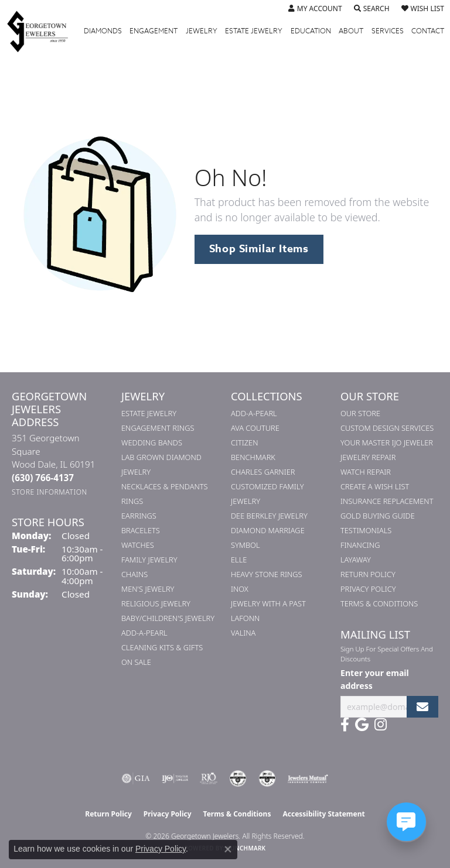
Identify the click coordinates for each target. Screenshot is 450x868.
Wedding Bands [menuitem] (152, 442)
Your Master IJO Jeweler (387, 442)
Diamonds (103, 31)
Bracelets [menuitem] (141, 530)
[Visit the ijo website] (175, 778)
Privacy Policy (368, 589)
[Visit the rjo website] (209, 778)
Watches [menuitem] (138, 545)
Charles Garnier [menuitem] (263, 472)
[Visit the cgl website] (267, 778)
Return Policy (368, 574)
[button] (315, 9)
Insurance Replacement (387, 501)
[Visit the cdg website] (238, 778)
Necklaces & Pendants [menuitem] (165, 486)
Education (311, 31)
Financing (360, 545)
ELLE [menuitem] (239, 560)
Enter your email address (375, 679)
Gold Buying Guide (378, 516)
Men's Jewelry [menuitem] (148, 589)
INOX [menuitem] (240, 589)
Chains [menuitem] (134, 574)
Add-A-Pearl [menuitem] (144, 633)
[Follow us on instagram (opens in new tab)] (381, 725)
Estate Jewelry (254, 31)
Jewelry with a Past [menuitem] (268, 603)
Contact (428, 31)
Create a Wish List (375, 486)
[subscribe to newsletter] (422, 707)
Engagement (154, 31)
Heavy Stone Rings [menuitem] (267, 574)
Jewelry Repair (368, 457)
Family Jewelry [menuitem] (149, 560)
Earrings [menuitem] (139, 516)
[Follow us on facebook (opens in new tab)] (345, 725)
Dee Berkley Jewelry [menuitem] (269, 516)
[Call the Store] (43, 478)
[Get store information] (50, 492)
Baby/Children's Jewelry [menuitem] (168, 618)
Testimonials (366, 530)
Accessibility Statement (323, 814)
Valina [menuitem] (243, 633)
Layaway (356, 560)
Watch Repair (366, 472)
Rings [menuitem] (132, 501)
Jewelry (202, 31)
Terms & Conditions (379, 603)
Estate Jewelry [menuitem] (149, 413)
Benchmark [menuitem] (253, 457)
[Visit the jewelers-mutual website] (308, 778)
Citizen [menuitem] (244, 442)
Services (388, 31)
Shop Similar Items (259, 249)
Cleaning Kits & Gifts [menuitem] (162, 647)
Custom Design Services (387, 428)
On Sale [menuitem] (136, 662)
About (351, 31)
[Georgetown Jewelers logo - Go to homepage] (43, 31)
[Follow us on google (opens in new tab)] (362, 725)
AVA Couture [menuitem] (255, 428)
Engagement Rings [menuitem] (158, 428)
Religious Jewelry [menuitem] (156, 603)
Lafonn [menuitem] (245, 618)
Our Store (360, 413)
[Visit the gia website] (136, 778)
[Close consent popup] (228, 849)
